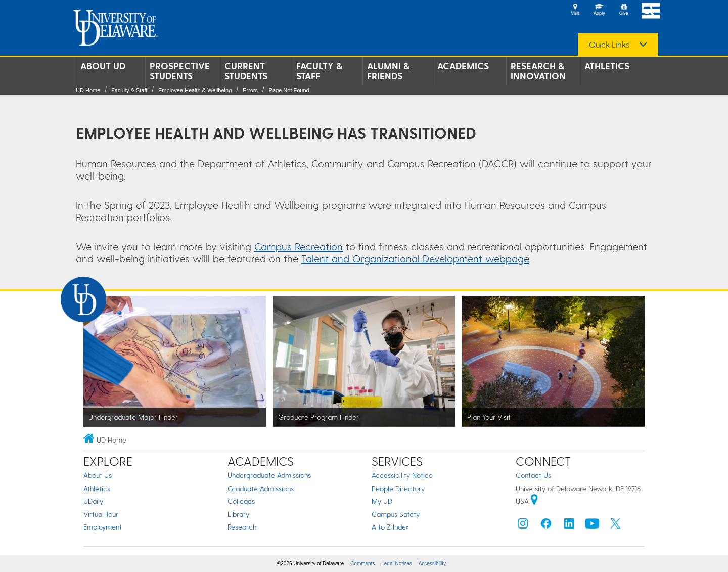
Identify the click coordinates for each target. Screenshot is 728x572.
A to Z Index (390, 527)
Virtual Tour (101, 514)
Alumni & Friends (388, 71)
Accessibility (432, 564)
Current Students (246, 71)
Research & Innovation (538, 71)
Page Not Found (289, 90)
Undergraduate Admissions (269, 475)
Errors (250, 90)
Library (238, 514)
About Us (98, 475)
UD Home (88, 90)
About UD (103, 66)
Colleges (241, 501)
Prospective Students (180, 71)
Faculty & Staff (319, 71)
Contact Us (533, 475)
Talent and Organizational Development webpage (415, 258)
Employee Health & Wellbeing (195, 90)
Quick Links (609, 45)
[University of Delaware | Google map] (534, 501)
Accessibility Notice (402, 475)
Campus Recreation (299, 246)
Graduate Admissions (261, 488)
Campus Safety (396, 514)
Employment (103, 527)
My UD (382, 501)
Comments (362, 564)
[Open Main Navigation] (651, 10)
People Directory (398, 488)
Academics (463, 66)
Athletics (607, 66)
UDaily (93, 501)
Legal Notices (397, 564)
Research (242, 527)
